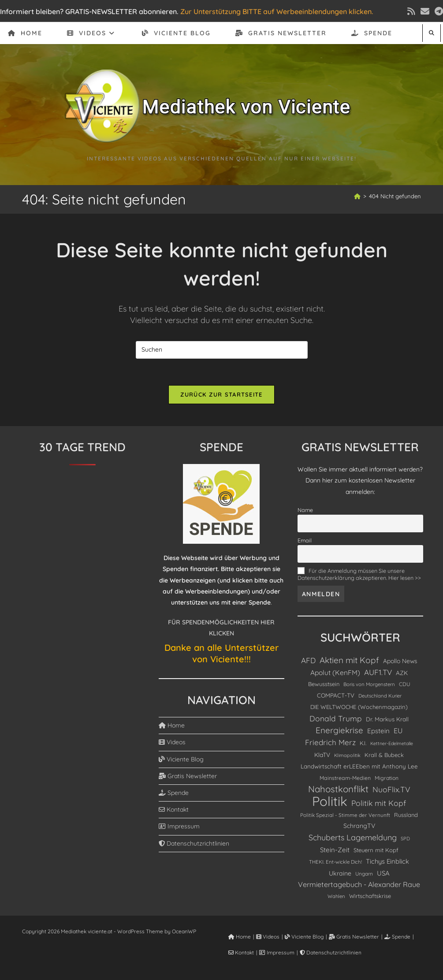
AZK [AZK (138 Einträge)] (402, 673)
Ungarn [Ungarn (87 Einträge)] (364, 874)
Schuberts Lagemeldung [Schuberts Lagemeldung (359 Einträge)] (353, 837)
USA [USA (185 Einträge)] (383, 873)
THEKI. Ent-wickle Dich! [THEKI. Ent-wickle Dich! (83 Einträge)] (335, 862)
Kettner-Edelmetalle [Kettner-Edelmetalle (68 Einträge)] (392, 743)
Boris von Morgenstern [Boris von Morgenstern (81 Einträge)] (369, 684)
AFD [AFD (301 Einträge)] (308, 660)
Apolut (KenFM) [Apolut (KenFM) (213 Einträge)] (335, 672)
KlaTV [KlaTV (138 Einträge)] (322, 755)
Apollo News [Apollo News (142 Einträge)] (400, 661)
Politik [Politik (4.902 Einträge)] (330, 801)
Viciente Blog (181, 759)
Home (172, 725)
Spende (174, 793)
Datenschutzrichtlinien (194, 843)
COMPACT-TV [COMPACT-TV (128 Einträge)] (336, 695)
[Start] (357, 196)
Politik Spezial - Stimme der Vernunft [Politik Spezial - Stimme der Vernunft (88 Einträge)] (345, 815)
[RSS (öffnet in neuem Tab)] (411, 11)
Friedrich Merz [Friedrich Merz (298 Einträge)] (330, 742)
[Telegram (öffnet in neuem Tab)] (437, 11)
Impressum (179, 826)
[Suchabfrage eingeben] (222, 350)
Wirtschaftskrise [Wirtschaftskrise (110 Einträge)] (370, 896)
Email (305, 540)
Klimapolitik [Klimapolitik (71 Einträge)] (347, 755)
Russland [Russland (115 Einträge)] (406, 815)
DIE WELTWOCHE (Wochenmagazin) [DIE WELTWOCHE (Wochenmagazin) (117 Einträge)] (359, 707)
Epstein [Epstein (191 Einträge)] (378, 731)
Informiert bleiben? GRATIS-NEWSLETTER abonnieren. (89, 11)
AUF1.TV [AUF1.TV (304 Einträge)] (378, 672)
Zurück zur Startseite (221, 394)
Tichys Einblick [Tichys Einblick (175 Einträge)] (387, 861)
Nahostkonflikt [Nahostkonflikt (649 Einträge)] (338, 789)
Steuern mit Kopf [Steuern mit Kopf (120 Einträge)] (376, 850)
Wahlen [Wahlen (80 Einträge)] (336, 896)
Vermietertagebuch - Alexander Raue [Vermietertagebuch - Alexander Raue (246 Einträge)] (359, 884)
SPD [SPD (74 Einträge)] (405, 839)
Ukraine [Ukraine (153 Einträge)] (340, 873)
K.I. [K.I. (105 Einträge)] (363, 743)
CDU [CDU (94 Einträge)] (405, 684)
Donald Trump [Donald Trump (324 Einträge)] (336, 718)
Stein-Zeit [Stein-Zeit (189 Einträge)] (335, 850)
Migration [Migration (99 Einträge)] (387, 778)
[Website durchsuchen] (432, 33)
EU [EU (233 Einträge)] (398, 731)
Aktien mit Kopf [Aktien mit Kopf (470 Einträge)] (349, 660)
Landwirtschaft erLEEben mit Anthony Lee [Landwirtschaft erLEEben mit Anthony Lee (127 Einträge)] (359, 766)
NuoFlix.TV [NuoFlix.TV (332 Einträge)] (391, 789)
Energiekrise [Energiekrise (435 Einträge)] (339, 730)
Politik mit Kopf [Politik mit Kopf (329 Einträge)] (379, 803)
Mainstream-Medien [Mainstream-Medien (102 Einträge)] (345, 778)
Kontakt (174, 809)
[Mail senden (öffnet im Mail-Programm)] (425, 11)
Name (305, 510)
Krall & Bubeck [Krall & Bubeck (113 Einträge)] (384, 755)
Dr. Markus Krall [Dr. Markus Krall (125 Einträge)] (387, 719)
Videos (172, 742)
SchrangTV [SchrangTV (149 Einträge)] (359, 826)
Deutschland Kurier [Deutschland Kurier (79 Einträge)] (380, 696)
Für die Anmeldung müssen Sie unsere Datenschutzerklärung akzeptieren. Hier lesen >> (359, 574)
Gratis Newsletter (188, 776)
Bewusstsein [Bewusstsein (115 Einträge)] (324, 684)
